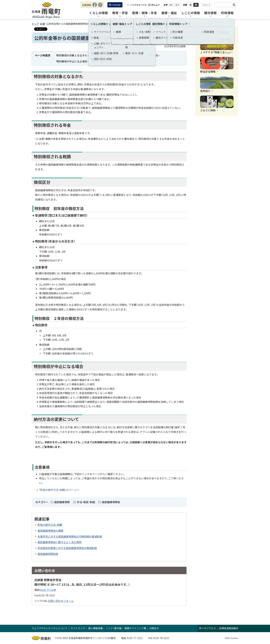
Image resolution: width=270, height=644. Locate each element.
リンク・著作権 (114, 628)
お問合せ (154, 628)
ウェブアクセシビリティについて (50, 628)
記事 (43, 24)
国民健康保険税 (111, 502)
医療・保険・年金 (144, 13)
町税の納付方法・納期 (50, 525)
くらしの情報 (98, 13)
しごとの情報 (191, 13)
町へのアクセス (208, 628)
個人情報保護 (95, 628)
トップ (35, 24)
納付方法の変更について (106, 61)
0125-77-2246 (48, 590)
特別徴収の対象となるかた (72, 55)
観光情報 (210, 13)
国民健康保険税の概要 (50, 531)
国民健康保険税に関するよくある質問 (59, 542)
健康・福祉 (169, 13)
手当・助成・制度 (86, 502)
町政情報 (227, 13)
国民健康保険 (62, 502)
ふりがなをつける (138, 5)
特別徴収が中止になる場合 (72, 61)
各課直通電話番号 (229, 628)
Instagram (100, 7)
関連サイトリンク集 (135, 628)
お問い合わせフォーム (61, 601)
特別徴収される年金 (104, 55)
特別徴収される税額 (131, 55)
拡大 (178, 5)
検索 (234, 5)
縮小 (172, 5)
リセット (206, 5)
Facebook (95, 7)
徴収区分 (153, 55)
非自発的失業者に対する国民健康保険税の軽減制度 (67, 548)
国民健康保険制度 (48, 554)
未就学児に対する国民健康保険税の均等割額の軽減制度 (70, 536)
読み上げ (156, 5)
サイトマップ (78, 628)
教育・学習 (120, 13)
